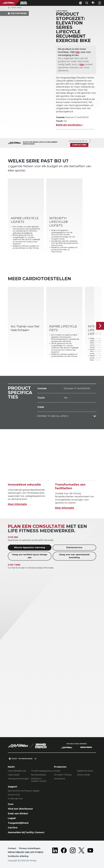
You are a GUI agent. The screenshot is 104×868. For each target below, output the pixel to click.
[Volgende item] (100, 326)
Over (11, 804)
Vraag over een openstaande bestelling (74, 556)
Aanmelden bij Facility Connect (26, 832)
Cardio (57, 771)
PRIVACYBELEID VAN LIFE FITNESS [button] (26, 852)
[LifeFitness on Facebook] (64, 853)
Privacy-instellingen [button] (30, 848)
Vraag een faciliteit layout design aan (30, 556)
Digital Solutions (85, 771)
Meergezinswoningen (17, 779)
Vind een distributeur (20, 809)
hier (78, 52)
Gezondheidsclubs (17, 771)
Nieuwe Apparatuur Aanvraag (30, 547)
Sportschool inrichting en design (24, 791)
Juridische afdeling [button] (18, 856)
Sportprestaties (38, 775)
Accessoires (60, 779)
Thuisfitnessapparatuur (40, 771)
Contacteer (79, 145)
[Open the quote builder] (93, 3)
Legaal (12, 818)
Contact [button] (12, 848)
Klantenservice (74, 547)
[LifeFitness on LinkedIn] (55, 853)
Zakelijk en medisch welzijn (39, 780)
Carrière (13, 828)
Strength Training (63, 775)
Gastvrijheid (14, 775)
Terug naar (15, 8)
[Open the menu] (100, 3)
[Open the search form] (87, 3)
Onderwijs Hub (15, 799)
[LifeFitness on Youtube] (90, 853)
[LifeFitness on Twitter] (81, 853)
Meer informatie (17, 504)
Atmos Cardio (84, 775)
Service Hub (14, 795)
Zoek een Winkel (18, 814)
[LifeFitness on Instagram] (73, 853)
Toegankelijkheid (18, 823)
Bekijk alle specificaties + (69, 125)
